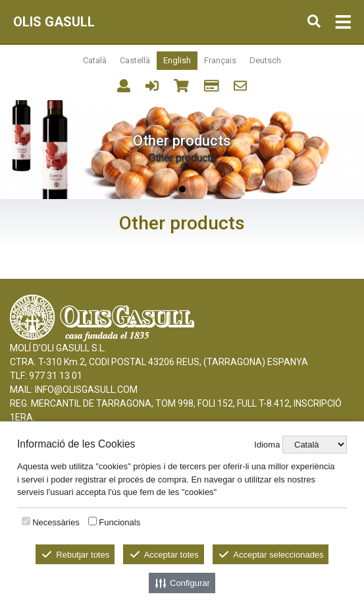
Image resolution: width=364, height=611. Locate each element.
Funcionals (119, 522)
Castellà (135, 60)
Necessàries (56, 522)
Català (95, 60)
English (177, 60)
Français (220, 60)
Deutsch (265, 60)
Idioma (267, 445)
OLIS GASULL (54, 22)
